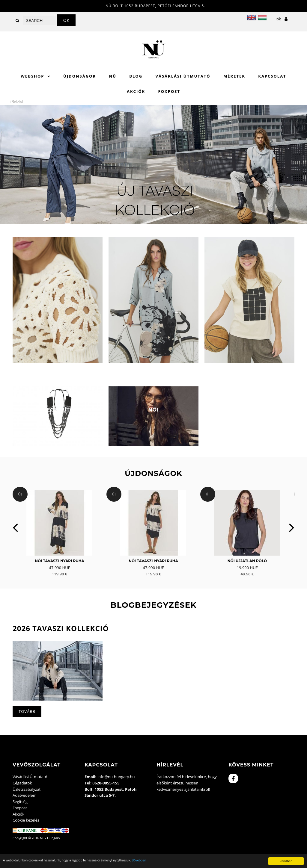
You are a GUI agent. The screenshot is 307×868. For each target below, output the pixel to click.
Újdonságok (80, 76)
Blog (136, 76)
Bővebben (139, 860)
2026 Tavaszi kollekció (61, 628)
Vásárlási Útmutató (183, 76)
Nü (112, 76)
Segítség (20, 802)
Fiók (281, 19)
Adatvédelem (25, 795)
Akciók (136, 91)
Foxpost (169, 91)
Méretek (234, 76)
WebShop (32, 76)
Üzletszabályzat (27, 789)
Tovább (27, 711)
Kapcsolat (272, 76)
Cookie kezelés (26, 820)
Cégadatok (22, 783)
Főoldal (16, 102)
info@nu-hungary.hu (116, 777)
